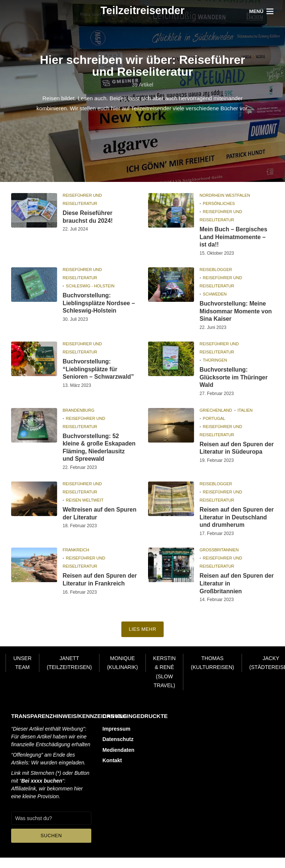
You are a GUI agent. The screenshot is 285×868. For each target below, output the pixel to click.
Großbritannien (219, 560)
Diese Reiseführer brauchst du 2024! (88, 217)
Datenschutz (118, 750)
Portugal (214, 419)
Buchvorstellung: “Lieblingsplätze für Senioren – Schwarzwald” (99, 370)
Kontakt (112, 770)
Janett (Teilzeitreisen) (69, 673)
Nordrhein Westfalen (225, 195)
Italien (245, 411)
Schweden (215, 294)
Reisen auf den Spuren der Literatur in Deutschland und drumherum (232, 523)
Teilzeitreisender (143, 10)
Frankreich (76, 560)
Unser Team (22, 673)
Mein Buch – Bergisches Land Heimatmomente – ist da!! (234, 237)
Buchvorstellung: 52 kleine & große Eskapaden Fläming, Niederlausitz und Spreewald (100, 448)
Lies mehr (143, 639)
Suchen (51, 846)
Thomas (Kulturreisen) (212, 673)
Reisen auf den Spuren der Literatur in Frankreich (100, 590)
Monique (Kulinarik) (122, 673)
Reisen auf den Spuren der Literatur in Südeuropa (232, 453)
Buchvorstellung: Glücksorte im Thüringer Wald (234, 378)
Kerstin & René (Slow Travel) (165, 682)
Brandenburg (79, 411)
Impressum (116, 739)
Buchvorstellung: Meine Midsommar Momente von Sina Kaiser (236, 312)
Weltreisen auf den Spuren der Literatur (91, 515)
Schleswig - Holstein (90, 286)
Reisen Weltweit (85, 502)
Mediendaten (118, 760)
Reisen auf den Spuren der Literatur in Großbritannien (232, 593)
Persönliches (219, 203)
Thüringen (215, 361)
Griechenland (216, 411)
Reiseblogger (216, 270)
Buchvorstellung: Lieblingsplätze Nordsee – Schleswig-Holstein (99, 304)
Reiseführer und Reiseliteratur (82, 199)
